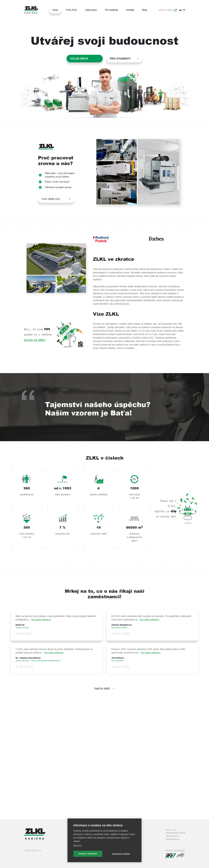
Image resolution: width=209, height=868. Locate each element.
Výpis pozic (91, 10)
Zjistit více (78, 845)
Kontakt (130, 10)
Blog (145, 10)
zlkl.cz (171, 10)
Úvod (55, 10)
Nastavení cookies (121, 854)
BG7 (183, 850)
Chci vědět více (51, 199)
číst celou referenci (41, 620)
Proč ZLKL (72, 10)
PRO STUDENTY (120, 59)
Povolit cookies (88, 854)
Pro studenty (112, 10)
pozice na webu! (35, 340)
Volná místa (79, 59)
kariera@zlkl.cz (173, 839)
